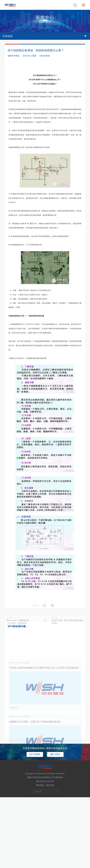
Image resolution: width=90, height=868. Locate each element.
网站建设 (40, 785)
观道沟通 (50, 785)
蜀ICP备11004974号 (45, 781)
